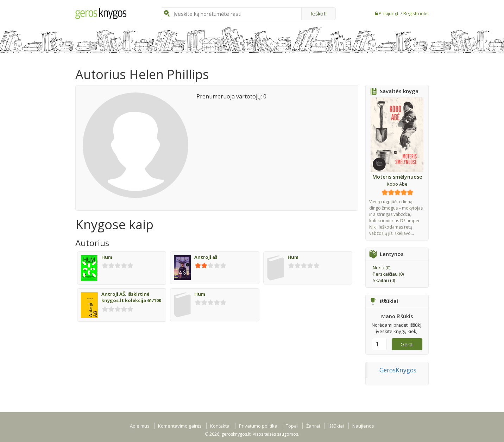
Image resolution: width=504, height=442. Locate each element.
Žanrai (313, 426)
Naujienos (363, 426)
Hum (107, 257)
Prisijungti (390, 13)
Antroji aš (206, 257)
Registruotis (416, 13)
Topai (292, 426)
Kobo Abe (397, 184)
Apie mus (140, 426)
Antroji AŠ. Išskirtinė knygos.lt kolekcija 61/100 (131, 297)
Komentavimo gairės (180, 426)
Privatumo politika (258, 426)
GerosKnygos (398, 370)
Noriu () (382, 268)
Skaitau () (384, 280)
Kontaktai (220, 426)
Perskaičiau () (388, 274)
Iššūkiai (336, 426)
